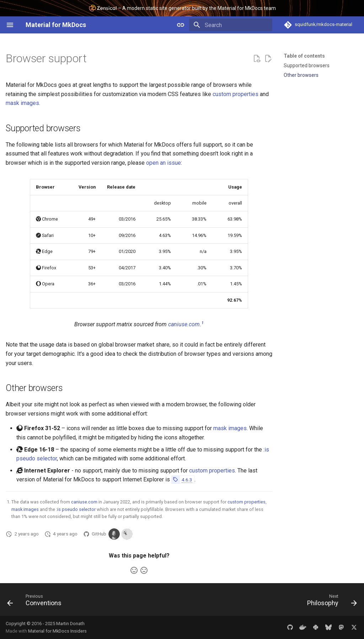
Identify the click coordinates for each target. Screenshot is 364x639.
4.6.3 (187, 480)
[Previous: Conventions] (36, 602)
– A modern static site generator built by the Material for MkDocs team (182, 8)
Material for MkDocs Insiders (57, 631)
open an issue (164, 163)
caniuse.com (184, 324)
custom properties (235, 94)
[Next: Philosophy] (330, 602)
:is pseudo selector (76, 509)
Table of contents (304, 56)
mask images (22, 103)
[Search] (231, 25)
